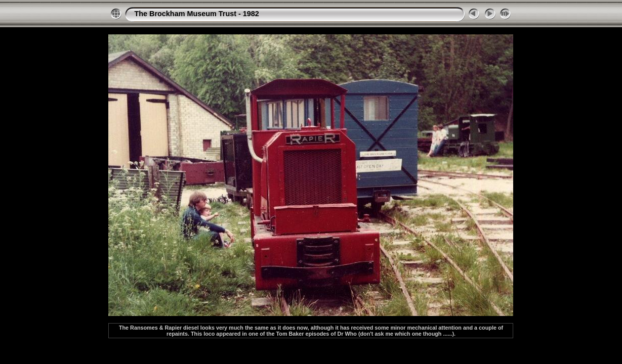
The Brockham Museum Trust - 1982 (196, 14)
